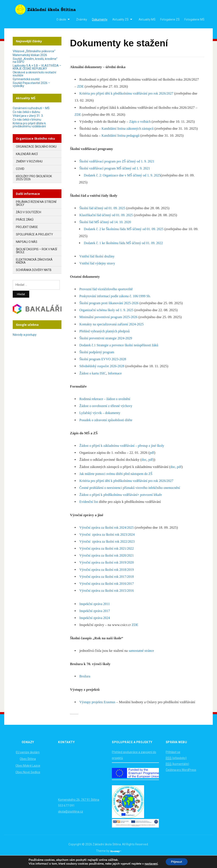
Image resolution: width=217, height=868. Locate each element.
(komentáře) (177, 771)
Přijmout (177, 861)
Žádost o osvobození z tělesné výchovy (108, 413)
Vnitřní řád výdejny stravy (99, 270)
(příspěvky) (176, 765)
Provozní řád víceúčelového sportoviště (108, 296)
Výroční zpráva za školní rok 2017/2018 (108, 584)
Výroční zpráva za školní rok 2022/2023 (109, 548)
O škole (61, 19)
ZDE (81, 86)
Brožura (85, 683)
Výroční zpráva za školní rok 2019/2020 (108, 570)
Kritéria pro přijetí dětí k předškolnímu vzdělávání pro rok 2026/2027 (130, 93)
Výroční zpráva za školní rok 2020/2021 (108, 562)
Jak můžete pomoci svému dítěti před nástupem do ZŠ (118, 481)
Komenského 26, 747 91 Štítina (79, 807)
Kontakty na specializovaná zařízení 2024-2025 (114, 331)
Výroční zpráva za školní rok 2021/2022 (108, 555)
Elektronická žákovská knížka (34, 261)
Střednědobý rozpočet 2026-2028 (104, 373)
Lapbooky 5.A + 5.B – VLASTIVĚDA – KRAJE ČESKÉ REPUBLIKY (37, 67)
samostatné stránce (142, 658)
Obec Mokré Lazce (28, 773)
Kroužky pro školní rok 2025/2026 (34, 178)
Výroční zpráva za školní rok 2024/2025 (108, 534)
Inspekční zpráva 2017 (96, 618)
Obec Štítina (28, 766)
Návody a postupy (25, 335)
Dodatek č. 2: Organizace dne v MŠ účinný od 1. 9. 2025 (125, 182)
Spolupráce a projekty (34, 234)
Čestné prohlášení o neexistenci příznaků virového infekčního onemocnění (133, 495)
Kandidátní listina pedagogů (122, 142)
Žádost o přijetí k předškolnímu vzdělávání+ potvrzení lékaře (124, 502)
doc (144, 467)
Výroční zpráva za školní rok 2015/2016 (108, 598)
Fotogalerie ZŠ (170, 19)
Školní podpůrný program (98, 359)
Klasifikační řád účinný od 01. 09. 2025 (108, 222)
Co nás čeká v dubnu (26, 112)
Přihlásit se (173, 759)
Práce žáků (25, 220)
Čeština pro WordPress (181, 777)
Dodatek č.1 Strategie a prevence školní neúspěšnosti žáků (122, 352)
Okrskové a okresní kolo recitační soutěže (34, 74)
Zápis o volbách (141, 122)
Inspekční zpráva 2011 (96, 611)
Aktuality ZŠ (120, 19)
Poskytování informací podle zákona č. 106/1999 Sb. (118, 303)
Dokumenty (100, 19)
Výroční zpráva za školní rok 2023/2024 (109, 541)
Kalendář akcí (27, 154)
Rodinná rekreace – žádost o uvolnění (107, 406)
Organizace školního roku (36, 147)
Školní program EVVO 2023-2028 (104, 366)
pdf (152, 460)
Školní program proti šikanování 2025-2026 (111, 310)
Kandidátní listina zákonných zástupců (130, 129)
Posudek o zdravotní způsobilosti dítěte (108, 427)
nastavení (150, 863)
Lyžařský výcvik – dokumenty (101, 420)
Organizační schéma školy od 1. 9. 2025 (108, 317)
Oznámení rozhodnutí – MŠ (31, 108)
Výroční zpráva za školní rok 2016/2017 (108, 591)
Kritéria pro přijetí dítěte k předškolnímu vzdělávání (29, 125)
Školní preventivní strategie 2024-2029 (108, 345)
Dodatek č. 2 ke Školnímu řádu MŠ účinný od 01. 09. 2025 (126, 236)
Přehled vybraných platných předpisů (106, 338)
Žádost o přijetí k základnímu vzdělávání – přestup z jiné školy (125, 453)
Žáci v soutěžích (29, 212)
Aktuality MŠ (147, 19)
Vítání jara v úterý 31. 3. (28, 116)
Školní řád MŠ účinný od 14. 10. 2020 (107, 229)
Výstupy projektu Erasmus (99, 709)
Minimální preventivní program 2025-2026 (111, 324)
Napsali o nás (27, 242)
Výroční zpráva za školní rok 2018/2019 (108, 577)
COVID (20, 169)
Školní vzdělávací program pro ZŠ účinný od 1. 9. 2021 (120, 168)
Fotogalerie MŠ (194, 19)
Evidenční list (89, 509)
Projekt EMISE (27, 227)
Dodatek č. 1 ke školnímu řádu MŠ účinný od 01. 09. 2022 (126, 250)
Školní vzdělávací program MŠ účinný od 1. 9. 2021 (117, 175)
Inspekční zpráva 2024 (96, 625)
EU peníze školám (28, 759)
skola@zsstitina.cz (71, 818)
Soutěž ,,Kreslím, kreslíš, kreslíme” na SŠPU (35, 60)
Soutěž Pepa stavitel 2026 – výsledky (31, 84)
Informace (117, 380)
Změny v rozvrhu (29, 161)
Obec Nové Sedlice (28, 779)
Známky (82, 19)
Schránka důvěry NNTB (34, 270)
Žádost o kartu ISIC (94, 380)
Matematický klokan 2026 (30, 55)
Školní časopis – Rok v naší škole (36, 251)
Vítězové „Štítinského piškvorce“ (34, 51)
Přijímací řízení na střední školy (36, 203)
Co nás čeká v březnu (27, 120)
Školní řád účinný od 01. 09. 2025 (104, 215)
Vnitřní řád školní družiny (98, 263)
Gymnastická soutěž (26, 79)
